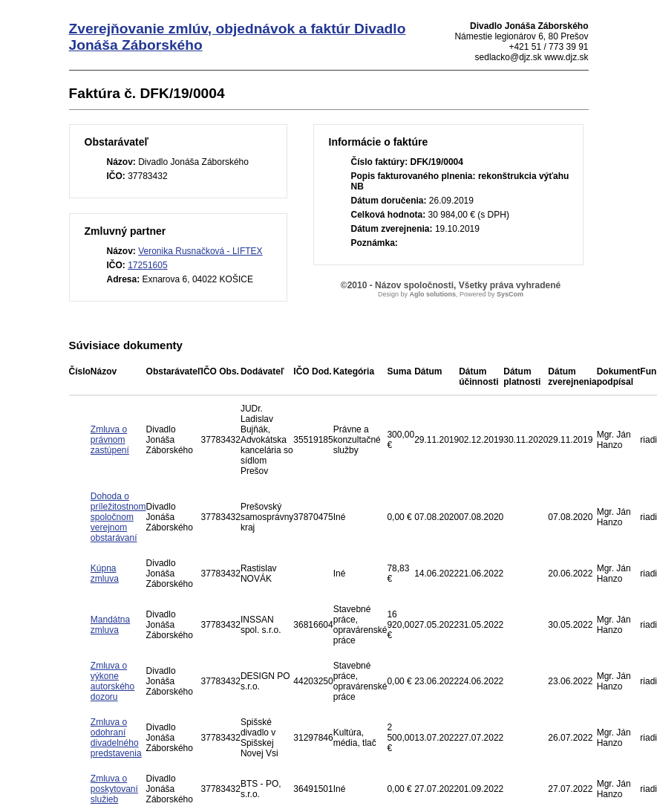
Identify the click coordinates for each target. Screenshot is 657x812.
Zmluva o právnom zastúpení (110, 440)
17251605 (147, 265)
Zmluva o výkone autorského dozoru (112, 681)
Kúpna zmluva (105, 574)
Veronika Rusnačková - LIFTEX (200, 251)
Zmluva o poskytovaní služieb (114, 789)
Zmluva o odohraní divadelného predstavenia (116, 738)
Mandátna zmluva (110, 625)
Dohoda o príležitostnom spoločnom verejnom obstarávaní (118, 517)
